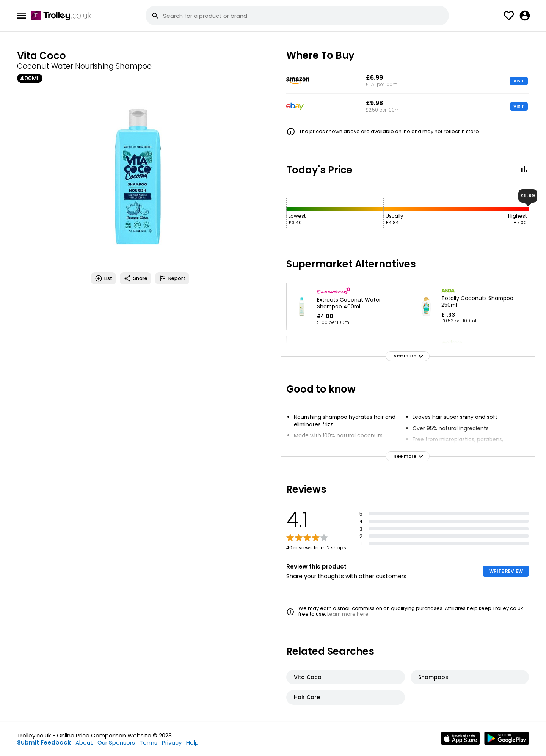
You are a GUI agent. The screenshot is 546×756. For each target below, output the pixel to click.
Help (192, 743)
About (84, 743)
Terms (148, 743)
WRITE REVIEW (506, 571)
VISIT (519, 81)
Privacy (172, 743)
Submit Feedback (44, 743)
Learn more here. (348, 614)
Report (172, 278)
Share (136, 278)
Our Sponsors (116, 743)
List (104, 278)
